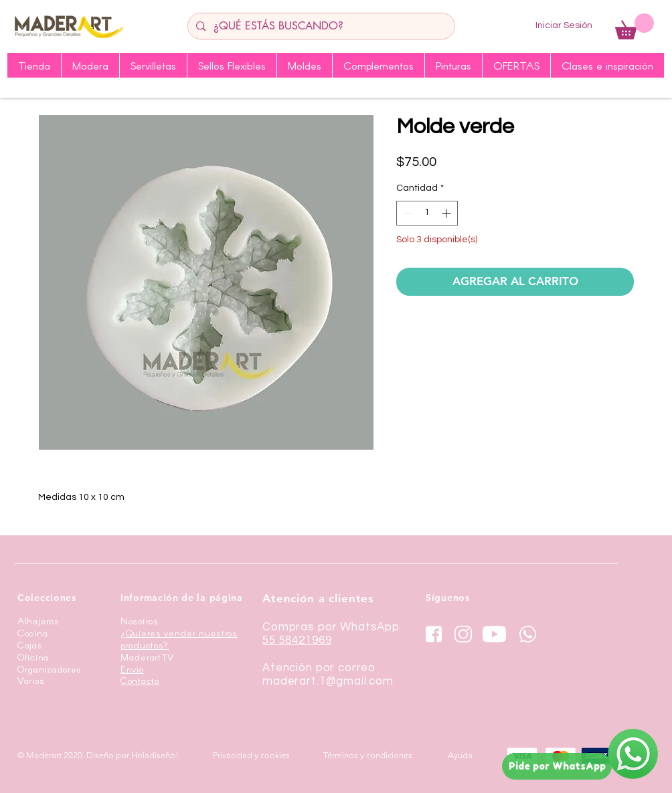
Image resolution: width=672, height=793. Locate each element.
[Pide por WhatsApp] (557, 766)
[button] (635, 26)
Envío (132, 669)
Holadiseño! (155, 755)
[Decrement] (407, 213)
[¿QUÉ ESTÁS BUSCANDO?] (320, 26)
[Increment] (447, 213)
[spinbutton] (427, 213)
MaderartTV (148, 657)
